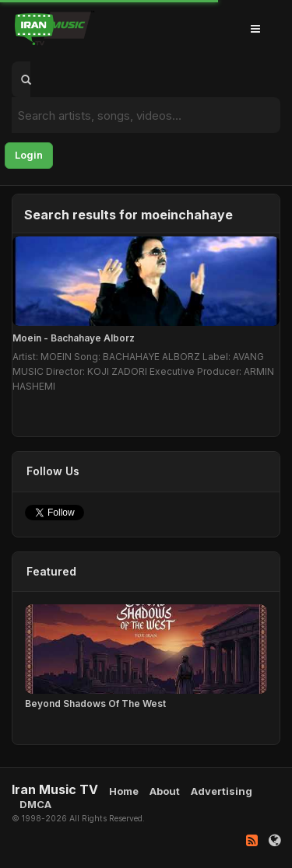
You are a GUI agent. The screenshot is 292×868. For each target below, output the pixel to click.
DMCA (35, 804)
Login (29, 155)
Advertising (222, 791)
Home (124, 791)
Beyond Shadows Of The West (95, 703)
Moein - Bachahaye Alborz (74, 338)
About (165, 791)
